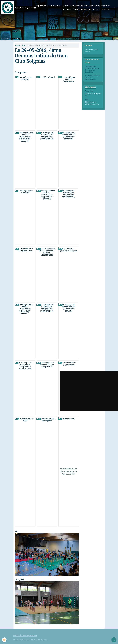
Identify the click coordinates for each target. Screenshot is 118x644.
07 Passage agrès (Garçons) (25, 192)
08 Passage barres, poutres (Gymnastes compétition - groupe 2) (47, 195)
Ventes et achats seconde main (99, 9)
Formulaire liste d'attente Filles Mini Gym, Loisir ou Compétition (92, 69)
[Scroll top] (114, 640)
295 (16, 531)
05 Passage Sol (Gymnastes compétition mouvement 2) (47, 136)
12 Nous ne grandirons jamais (69, 250)
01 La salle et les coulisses (25, 78)
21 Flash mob (69, 419)
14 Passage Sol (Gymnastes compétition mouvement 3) (47, 308)
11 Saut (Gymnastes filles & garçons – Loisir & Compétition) (47, 252)
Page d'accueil (41, 5)
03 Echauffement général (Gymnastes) (69, 79)
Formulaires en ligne (76, 5)
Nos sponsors (106, 5)
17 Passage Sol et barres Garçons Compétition (47, 365)
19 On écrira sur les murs (25, 420)
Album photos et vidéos (92, 5)
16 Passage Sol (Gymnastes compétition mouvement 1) (25, 366)
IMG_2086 (19, 580)
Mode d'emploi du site (81, 9)
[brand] (13, 7)
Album (24, 45)
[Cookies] (4, 640)
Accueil (17, 45)
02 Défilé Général (47, 77)
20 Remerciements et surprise (47, 420)
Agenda (66, 5)
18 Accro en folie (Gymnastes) (69, 364)
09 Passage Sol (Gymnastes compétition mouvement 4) (69, 194)
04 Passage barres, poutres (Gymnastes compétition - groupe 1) (25, 137)
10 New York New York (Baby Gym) (25, 250)
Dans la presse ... (67, 9)
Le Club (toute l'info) (54, 5)
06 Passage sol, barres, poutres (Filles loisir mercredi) (69, 136)
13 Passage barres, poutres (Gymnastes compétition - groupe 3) (25, 309)
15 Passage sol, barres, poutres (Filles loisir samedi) (69, 308)
